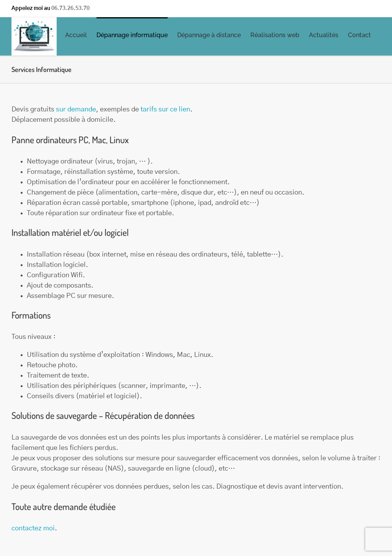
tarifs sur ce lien (165, 110)
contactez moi (33, 528)
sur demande (76, 110)
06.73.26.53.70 (70, 8)
